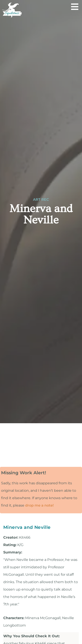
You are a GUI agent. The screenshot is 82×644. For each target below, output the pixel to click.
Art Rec (41, 200)
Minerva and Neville (27, 527)
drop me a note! (39, 505)
